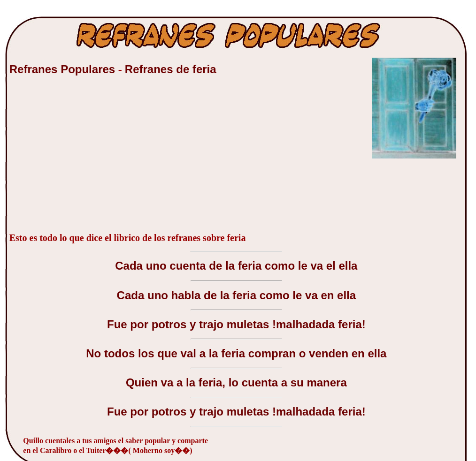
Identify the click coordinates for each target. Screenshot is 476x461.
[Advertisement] (80, 159)
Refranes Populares (64, 69)
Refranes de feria (171, 69)
